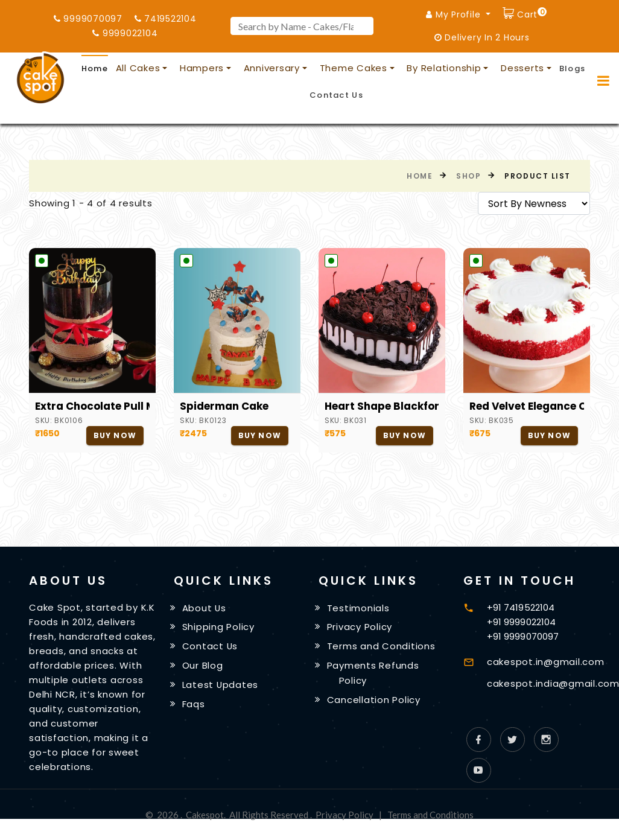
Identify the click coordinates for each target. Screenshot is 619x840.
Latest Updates (221, 685)
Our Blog (203, 665)
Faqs (194, 704)
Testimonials (358, 607)
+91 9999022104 (521, 622)
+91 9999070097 (523, 636)
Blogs (573, 68)
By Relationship (444, 68)
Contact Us (336, 95)
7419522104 (166, 19)
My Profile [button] (455, 14)
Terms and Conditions (381, 646)
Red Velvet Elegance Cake (527, 406)
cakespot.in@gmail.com (546, 662)
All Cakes (138, 68)
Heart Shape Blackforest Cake (382, 406)
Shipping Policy (218, 627)
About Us (205, 607)
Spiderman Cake (224, 406)
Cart (530, 13)
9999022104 (125, 33)
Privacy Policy (360, 627)
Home (95, 68)
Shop (468, 176)
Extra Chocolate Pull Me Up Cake (92, 406)
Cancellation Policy (374, 700)
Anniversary (272, 68)
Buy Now (115, 435)
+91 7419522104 (521, 607)
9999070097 (88, 19)
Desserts (522, 68)
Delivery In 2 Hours (482, 37)
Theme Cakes (354, 68)
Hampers (202, 68)
